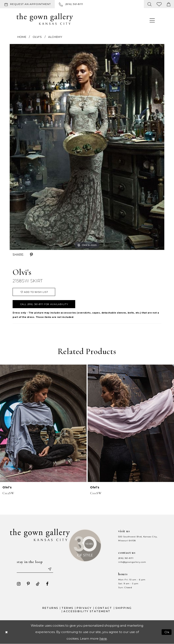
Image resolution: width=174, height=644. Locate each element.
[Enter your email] (35, 569)
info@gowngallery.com (132, 562)
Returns (50, 608)
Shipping (124, 608)
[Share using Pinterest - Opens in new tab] (31, 255)
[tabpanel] (87, 147)
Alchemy (55, 37)
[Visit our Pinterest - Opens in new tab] (28, 584)
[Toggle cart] (169, 4)
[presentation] (43, 423)
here (103, 639)
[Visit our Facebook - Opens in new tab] (47, 584)
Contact (104, 608)
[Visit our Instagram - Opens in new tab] (19, 584)
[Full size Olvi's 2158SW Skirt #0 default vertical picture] (87, 147)
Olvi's (37, 37)
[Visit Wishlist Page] (159, 4)
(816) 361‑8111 (126, 558)
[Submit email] (50, 569)
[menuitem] (28, 4)
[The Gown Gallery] (45, 19)
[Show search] (150, 4)
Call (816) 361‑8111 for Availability (44, 304)
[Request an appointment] (27, 4)
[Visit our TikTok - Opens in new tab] (38, 584)
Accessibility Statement (87, 611)
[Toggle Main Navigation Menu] (152, 20)
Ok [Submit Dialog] (167, 632)
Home (22, 37)
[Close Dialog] (6, 632)
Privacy (84, 608)
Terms (67, 608)
